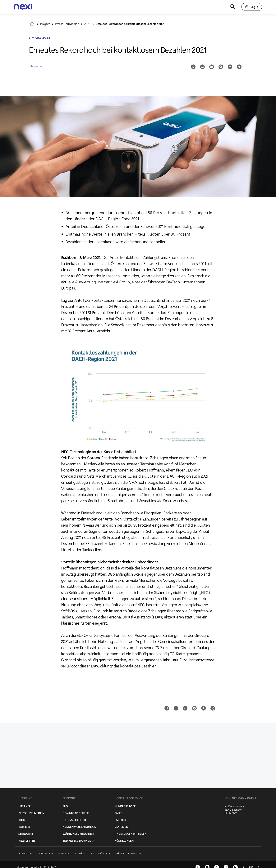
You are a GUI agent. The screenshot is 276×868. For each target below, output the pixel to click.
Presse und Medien (67, 24)
